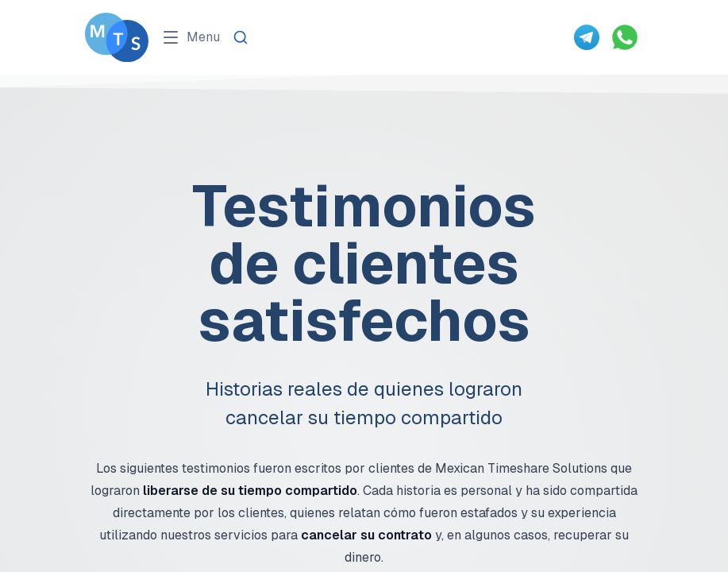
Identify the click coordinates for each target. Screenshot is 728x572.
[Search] (241, 37)
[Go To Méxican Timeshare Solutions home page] (117, 37)
